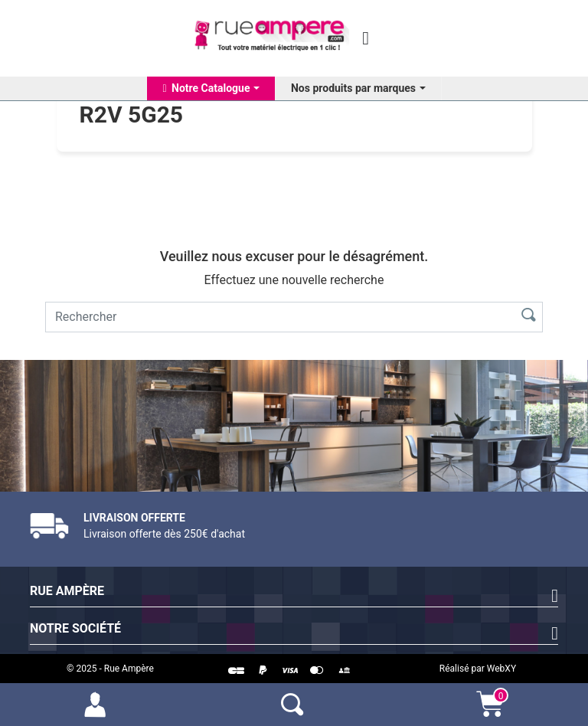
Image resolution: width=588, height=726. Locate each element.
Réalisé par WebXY (478, 669)
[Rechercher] (277, 317)
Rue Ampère (67, 591)
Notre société (75, 628)
